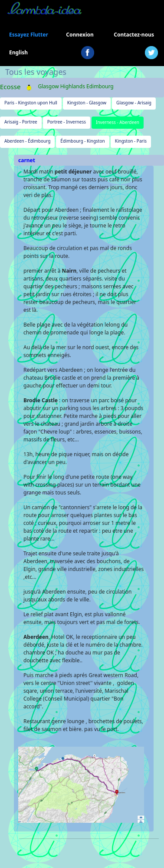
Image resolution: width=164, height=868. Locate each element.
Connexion (80, 35)
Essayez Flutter (29, 35)
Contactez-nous (134, 35)
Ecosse (10, 87)
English (18, 52)
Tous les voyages (36, 72)
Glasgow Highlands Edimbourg (75, 86)
